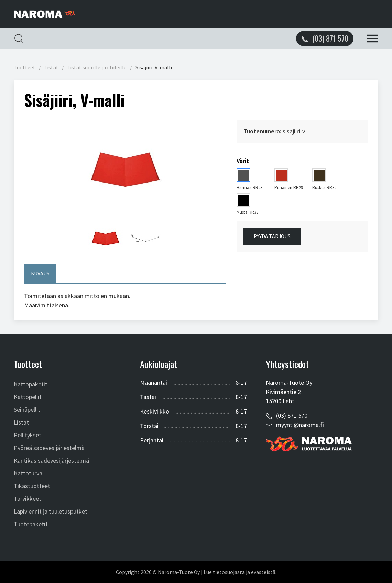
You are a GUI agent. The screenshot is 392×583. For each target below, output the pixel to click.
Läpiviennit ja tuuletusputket (51, 511)
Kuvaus (40, 273)
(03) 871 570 (292, 415)
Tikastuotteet (32, 486)
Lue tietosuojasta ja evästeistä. (240, 572)
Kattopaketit (31, 384)
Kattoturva (28, 473)
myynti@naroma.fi (300, 425)
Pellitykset (28, 435)
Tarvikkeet (28, 499)
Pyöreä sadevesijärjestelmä (49, 448)
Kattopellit (28, 397)
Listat (51, 68)
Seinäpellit (27, 410)
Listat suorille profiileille (97, 68)
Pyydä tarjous (272, 236)
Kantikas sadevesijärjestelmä (51, 460)
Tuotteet (25, 68)
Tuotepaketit (31, 524)
